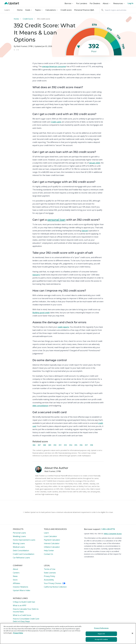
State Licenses (50, 573)
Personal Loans (19, 533)
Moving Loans (19, 543)
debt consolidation (40, 406)
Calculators (52, 10)
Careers (16, 573)
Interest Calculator (52, 543)
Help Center (49, 551)
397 (86, 445)
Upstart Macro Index (22, 590)
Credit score (66, 10)
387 (39, 445)
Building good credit (41, 313)
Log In (130, 4)
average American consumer (54, 66)
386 (34, 445)
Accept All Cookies (101, 639)
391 (60, 445)
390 (55, 445)
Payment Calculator (52, 540)
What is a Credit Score (22, 615)
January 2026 (95, 163)
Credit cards (56, 122)
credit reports (63, 327)
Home (20, 10)
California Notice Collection (55, 587)
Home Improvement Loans (24, 540)
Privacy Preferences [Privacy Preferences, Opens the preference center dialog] (101, 628)
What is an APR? (20, 605)
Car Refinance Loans (21, 558)
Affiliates (17, 583)
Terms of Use (50, 569)
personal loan (56, 220)
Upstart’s (36, 275)
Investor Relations (21, 587)
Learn (7, 10)
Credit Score (28, 19)
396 (81, 445)
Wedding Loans (19, 536)
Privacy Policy (49, 576)
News (15, 576)
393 (65, 445)
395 (76, 445)
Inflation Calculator (52, 547)
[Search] (118, 10)
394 (71, 445)
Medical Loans (19, 547)
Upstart (85, 231)
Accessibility (49, 580)
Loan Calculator (50, 536)
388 (44, 445)
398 (91, 445)
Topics (39, 10)
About (107, 3)
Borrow (69, 3)
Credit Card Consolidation (24, 554)
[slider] (79, 47)
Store (15, 580)
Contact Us (48, 554)
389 (50, 445)
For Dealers (95, 3)
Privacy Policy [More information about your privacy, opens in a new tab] (18, 633)
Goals (29, 10)
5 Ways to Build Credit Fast (24, 602)
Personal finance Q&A (84, 10)
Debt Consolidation (21, 551)
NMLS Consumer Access (113, 534)
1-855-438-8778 (108, 529)
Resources (119, 3)
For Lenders (82, 3)
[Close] (132, 633)
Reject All (101, 634)
